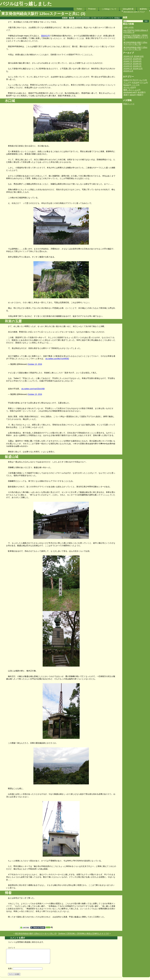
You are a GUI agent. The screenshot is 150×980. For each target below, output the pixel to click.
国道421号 (45, 36)
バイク (110, 18)
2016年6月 (137, 61)
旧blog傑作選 (128, 9)
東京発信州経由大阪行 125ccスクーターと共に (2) (36, 934)
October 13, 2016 (35, 364)
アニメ (126, 83)
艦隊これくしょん (131, 90)
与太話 (135, 83)
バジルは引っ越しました (26, 4)
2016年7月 (128, 61)
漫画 (125, 95)
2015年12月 (138, 69)
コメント (12, 948)
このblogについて (109, 9)
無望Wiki (143, 9)
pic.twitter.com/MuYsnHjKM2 (57, 359)
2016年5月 (128, 64)
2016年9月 (128, 59)
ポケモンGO (129, 87)
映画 (139, 95)
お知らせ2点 (129, 27)
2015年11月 (128, 71)
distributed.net (129, 92)
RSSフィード (129, 104)
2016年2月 (137, 66)
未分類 (141, 92)
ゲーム (143, 83)
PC (134, 80)
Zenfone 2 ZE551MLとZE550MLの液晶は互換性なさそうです (84, 934)
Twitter (79, 9)
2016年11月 (128, 56)
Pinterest (92, 9)
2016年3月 (128, 66)
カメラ (142, 80)
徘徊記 (117, 18)
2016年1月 (128, 69)
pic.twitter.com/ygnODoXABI (33, 389)
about (132, 95)
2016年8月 (137, 59)
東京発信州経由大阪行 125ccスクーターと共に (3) (135, 43)
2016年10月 (139, 56)
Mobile (126, 85)
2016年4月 (137, 64)
